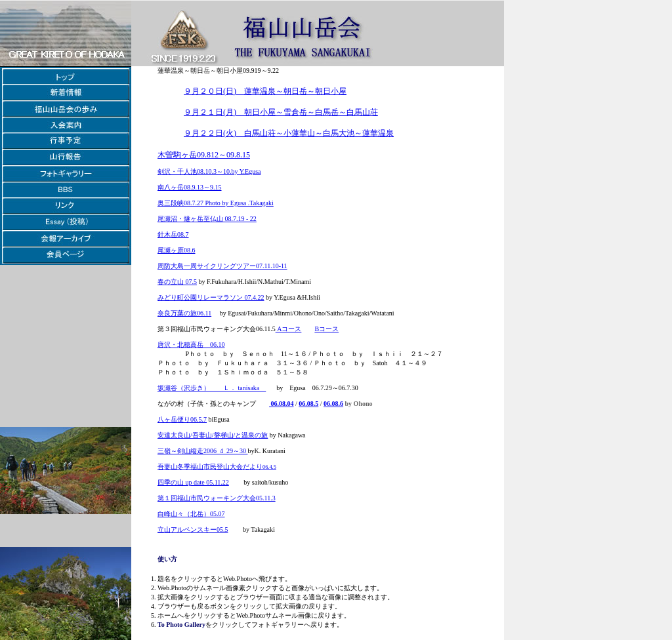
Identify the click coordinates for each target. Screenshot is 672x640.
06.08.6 (333, 404)
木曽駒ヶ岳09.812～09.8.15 (204, 155)
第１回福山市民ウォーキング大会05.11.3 (217, 498)
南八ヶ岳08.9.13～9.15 (190, 187)
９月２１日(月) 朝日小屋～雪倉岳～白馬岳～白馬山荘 (281, 112)
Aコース (289, 329)
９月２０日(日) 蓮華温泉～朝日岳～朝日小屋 (265, 91)
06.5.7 (199, 419)
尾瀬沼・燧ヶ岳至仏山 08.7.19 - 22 (207, 219)
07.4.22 (254, 297)
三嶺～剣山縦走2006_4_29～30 (203, 451)
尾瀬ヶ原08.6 (177, 250)
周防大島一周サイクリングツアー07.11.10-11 (222, 266)
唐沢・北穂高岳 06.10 (191, 345)
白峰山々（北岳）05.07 (191, 514)
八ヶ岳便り (174, 419)
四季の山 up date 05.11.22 (193, 482)
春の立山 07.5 (177, 282)
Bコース (326, 329)
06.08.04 (282, 404)
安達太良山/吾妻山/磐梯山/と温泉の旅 (213, 435)
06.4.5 (269, 467)
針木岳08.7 (173, 234)
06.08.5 (308, 404)
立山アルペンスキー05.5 (193, 530)
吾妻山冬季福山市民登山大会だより (210, 467)
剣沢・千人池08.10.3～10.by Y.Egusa (209, 171)
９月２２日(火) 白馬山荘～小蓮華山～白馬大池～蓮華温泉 (289, 133)
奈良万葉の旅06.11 (184, 313)
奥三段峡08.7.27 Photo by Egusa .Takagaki (216, 203)
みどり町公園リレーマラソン (200, 297)
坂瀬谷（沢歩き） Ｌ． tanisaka (212, 388)
